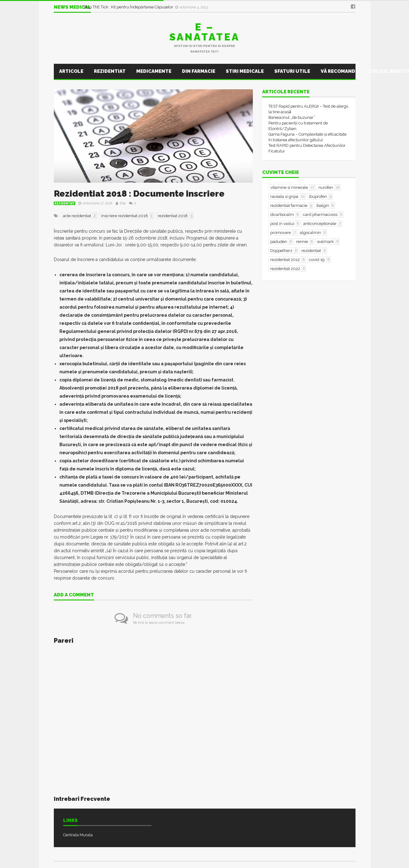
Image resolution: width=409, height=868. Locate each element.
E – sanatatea (205, 32)
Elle (123, 203)
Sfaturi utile (292, 71)
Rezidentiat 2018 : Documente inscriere (139, 194)
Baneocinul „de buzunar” (292, 117)
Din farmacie (199, 71)
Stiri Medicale (245, 71)
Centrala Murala (78, 835)
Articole (71, 71)
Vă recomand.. (339, 71)
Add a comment (74, 595)
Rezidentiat (110, 71)
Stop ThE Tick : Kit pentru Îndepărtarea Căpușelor (129, 7)
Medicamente (154, 71)
